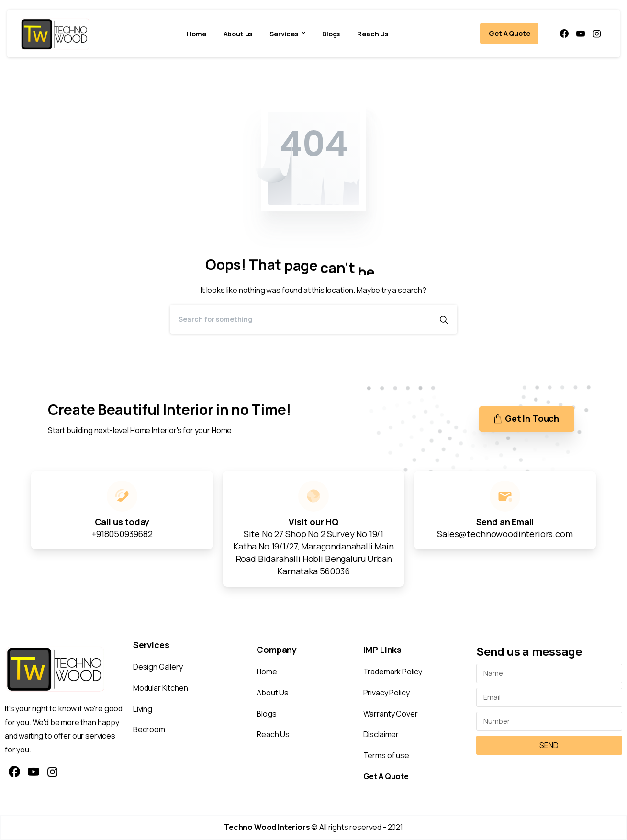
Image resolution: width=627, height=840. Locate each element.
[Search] (301, 319)
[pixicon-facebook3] (14, 772)
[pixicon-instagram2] (53, 772)
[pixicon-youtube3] (34, 772)
